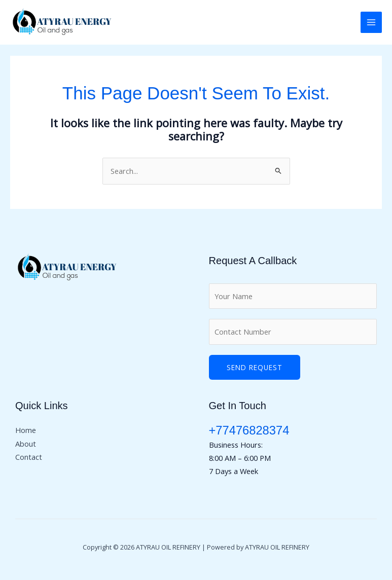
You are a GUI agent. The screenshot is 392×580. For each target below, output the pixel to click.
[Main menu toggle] (371, 22)
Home (26, 430)
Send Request (255, 367)
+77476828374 (249, 430)
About (26, 444)
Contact (29, 457)
